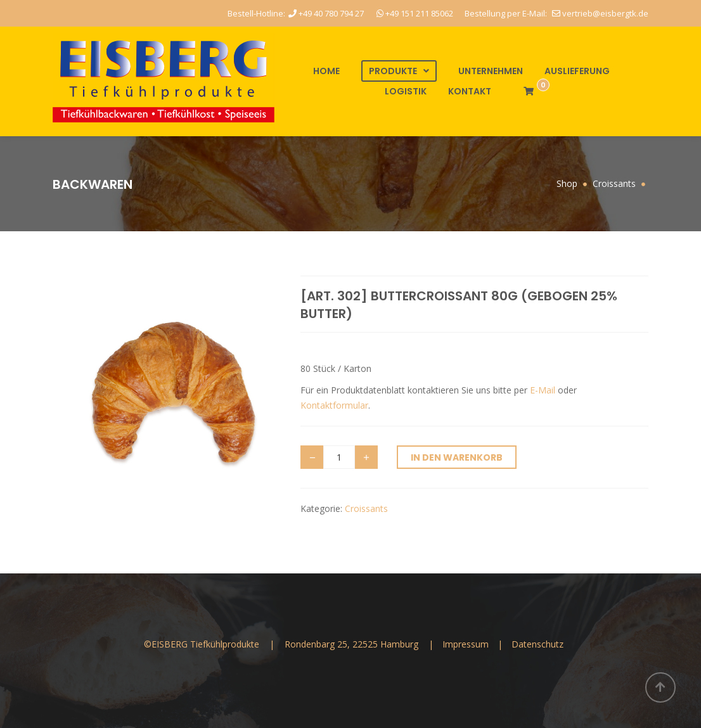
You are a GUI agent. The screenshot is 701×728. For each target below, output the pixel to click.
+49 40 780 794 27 (326, 13)
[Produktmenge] (339, 457)
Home (326, 71)
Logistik (406, 91)
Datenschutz (537, 644)
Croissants (366, 508)
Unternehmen (491, 71)
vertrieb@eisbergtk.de (600, 13)
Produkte (393, 71)
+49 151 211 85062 (415, 13)
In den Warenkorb (457, 457)
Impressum (467, 644)
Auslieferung (577, 71)
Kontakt (470, 91)
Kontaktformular (334, 405)
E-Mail (543, 390)
